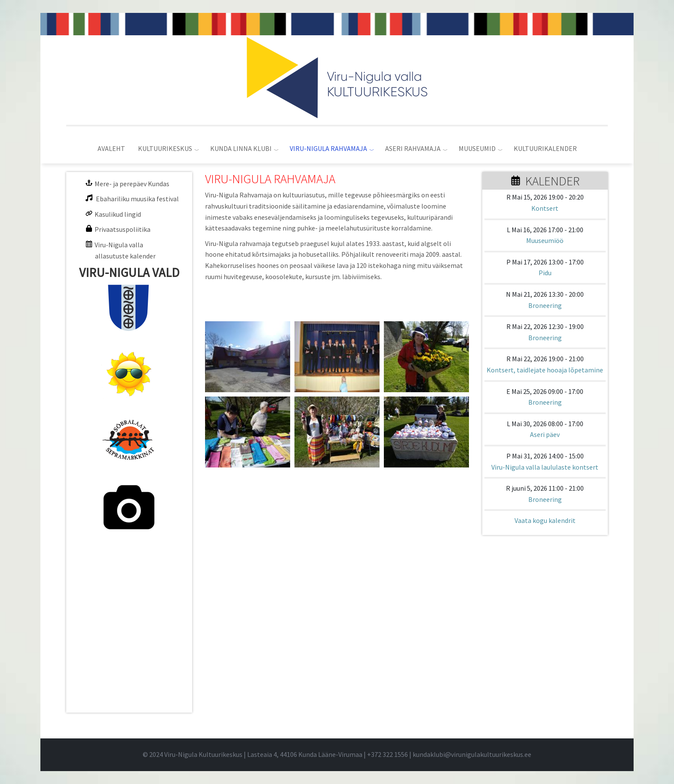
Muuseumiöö (545, 240)
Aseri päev (545, 434)
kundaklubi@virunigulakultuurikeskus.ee (472, 754)
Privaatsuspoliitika (123, 229)
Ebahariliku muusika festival (137, 199)
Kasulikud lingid (118, 214)
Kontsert (545, 208)
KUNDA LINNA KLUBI (241, 148)
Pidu (545, 273)
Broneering (545, 305)
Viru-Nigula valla (119, 245)
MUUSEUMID (477, 148)
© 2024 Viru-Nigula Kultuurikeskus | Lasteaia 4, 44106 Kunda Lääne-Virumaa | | (278, 754)
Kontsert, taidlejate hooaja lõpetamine (545, 370)
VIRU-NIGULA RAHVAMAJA (328, 148)
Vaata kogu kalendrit (545, 520)
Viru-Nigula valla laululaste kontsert (545, 467)
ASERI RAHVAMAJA (413, 148)
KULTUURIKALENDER (545, 148)
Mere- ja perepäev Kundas (132, 184)
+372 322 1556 (388, 754)
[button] (248, 357)
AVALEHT (111, 148)
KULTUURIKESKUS (165, 148)
